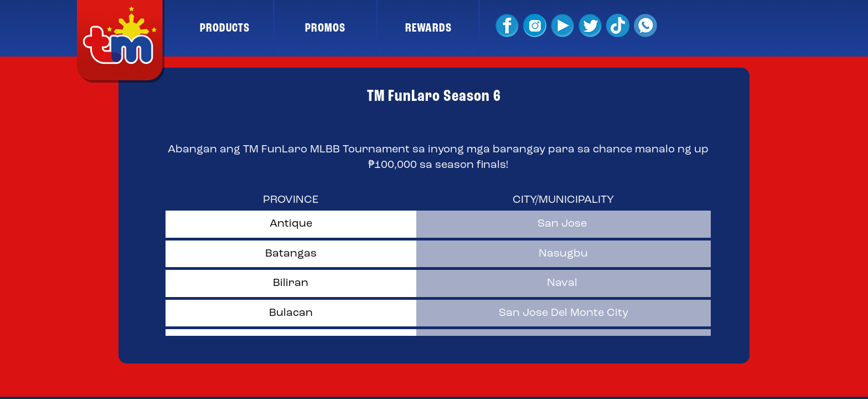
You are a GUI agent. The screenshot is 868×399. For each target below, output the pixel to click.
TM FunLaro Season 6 (434, 96)
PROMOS (325, 28)
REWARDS (428, 28)
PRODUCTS (225, 28)
